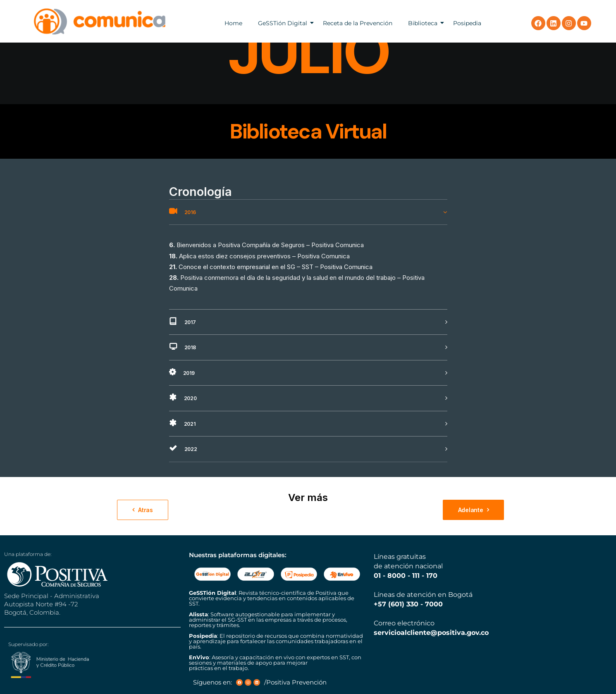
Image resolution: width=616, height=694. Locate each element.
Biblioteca (423, 23)
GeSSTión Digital (283, 23)
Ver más (308, 497)
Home (233, 23)
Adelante (474, 510)
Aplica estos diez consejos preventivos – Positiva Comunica (264, 256)
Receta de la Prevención (358, 23)
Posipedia (467, 23)
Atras (142, 510)
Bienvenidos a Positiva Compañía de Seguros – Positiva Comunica (270, 245)
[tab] (308, 212)
